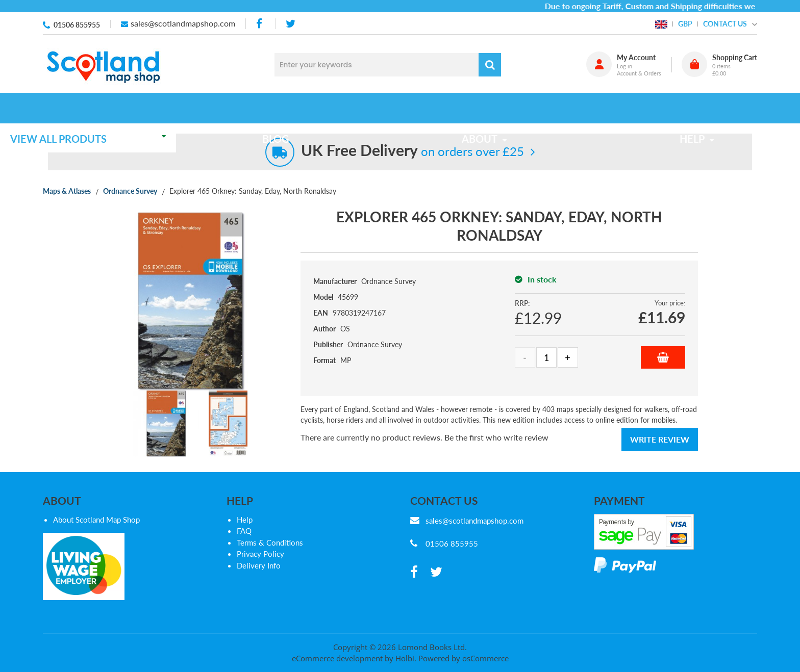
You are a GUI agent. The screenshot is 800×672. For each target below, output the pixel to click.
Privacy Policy (260, 554)
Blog (304, 108)
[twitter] (291, 24)
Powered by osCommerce (464, 658)
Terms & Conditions (270, 542)
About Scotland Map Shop (96, 520)
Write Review (660, 439)
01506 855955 (77, 25)
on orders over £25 (412, 151)
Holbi (405, 658)
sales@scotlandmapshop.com (183, 23)
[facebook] (260, 24)
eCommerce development (337, 658)
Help (245, 520)
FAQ (244, 531)
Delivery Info (259, 565)
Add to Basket (663, 357)
